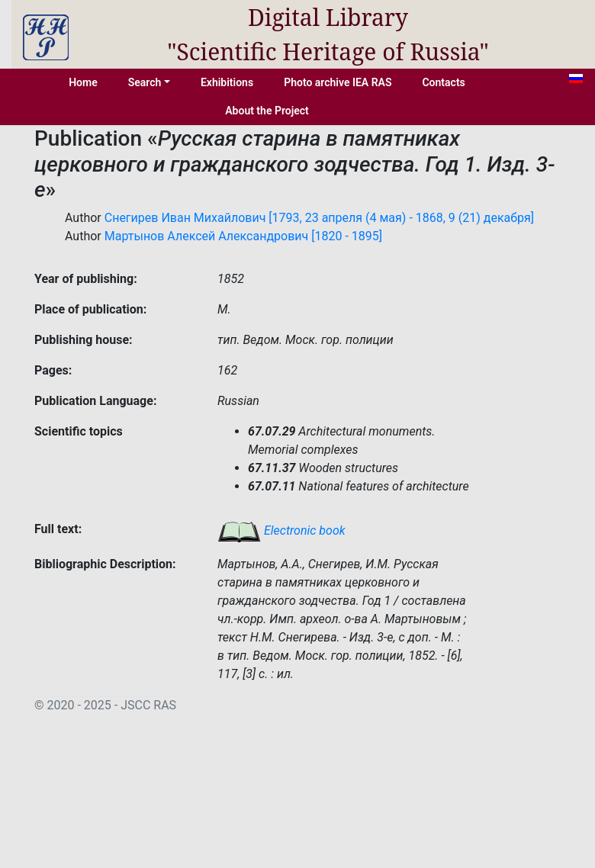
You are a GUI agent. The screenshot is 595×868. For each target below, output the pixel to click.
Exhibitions (227, 82)
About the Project (267, 111)
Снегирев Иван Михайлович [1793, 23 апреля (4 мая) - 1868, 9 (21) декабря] (319, 218)
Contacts (443, 82)
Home (83, 82)
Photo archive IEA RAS (338, 82)
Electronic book (281, 530)
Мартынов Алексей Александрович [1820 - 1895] (243, 236)
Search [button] (145, 82)
